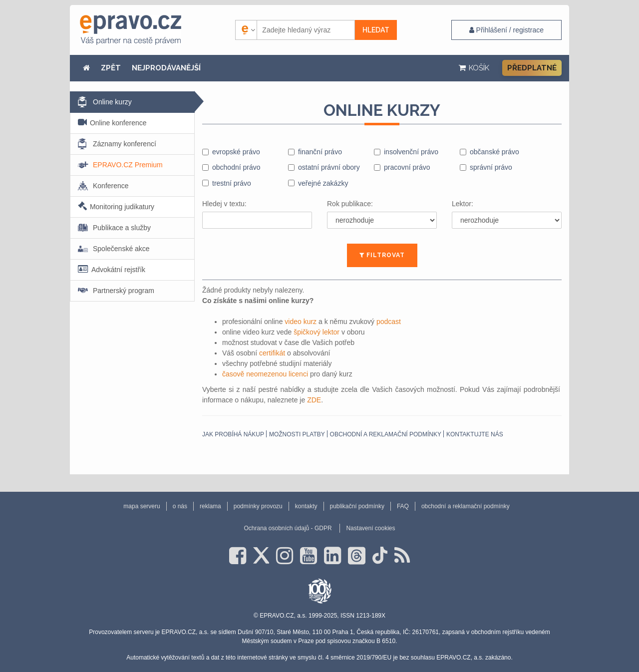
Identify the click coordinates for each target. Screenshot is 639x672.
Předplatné (532, 68)
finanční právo (320, 152)
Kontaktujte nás (475, 434)
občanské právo (494, 152)
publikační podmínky (357, 506)
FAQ (403, 506)
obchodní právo (236, 167)
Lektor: (463, 204)
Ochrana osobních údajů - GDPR (288, 528)
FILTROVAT (382, 255)
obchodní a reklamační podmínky (386, 434)
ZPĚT (111, 68)
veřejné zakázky (323, 183)
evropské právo (236, 152)
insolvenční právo (411, 152)
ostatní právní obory (329, 167)
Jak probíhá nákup (233, 434)
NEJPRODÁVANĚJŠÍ (166, 68)
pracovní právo (407, 167)
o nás (180, 506)
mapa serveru (142, 506)
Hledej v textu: (224, 204)
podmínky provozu (258, 506)
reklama (210, 506)
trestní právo (232, 183)
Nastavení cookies (370, 528)
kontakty (306, 506)
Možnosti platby (297, 434)
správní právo (491, 167)
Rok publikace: (350, 204)
